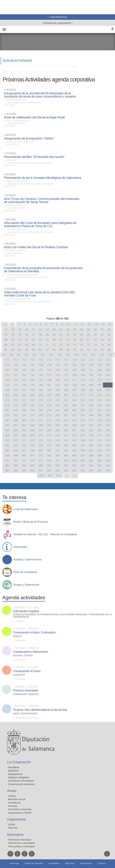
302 (83, 430)
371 (7, 460)
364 (58, 455)
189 (7, 390)
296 (32, 430)
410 (42, 476)
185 (83, 385)
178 (24, 385)
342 (91, 445)
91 (75, 350)
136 (108, 365)
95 (102, 350)
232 (41, 405)
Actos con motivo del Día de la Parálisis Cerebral (36, 247)
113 (24, 360)
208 (58, 395)
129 (49, 365)
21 (33, 330)
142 (49, 370)
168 (49, 380)
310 (41, 435)
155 (49, 375)
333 (16, 445)
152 (24, 375)
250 (83, 410)
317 (99, 435)
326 (66, 440)
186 (91, 385)
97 (5, 355)
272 (49, 420)
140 (32, 370)
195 (58, 390)
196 (66, 390)
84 (27, 350)
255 (16, 415)
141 (41, 370)
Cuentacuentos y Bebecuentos (31, 652)
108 (93, 355)
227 (108, 400)
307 (16, 435)
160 (91, 375)
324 (49, 440)
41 (61, 335)
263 (83, 415)
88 (54, 350)
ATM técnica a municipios (21, 843)
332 (7, 445)
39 (47, 335)
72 (54, 345)
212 (91, 395)
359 (16, 455)
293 (7, 430)
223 (74, 400)
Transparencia (86, 863)
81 (6, 350)
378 (66, 460)
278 (99, 420)
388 (41, 465)
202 (7, 395)
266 (108, 415)
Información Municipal (20, 840)
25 (61, 330)
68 (27, 345)
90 (68, 350)
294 (16, 430)
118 (66, 360)
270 (32, 420)
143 (58, 370)
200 (99, 390)
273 (58, 420)
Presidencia (14, 803)
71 (47, 345)
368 (91, 455)
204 (24, 395)
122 (99, 360)
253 (108, 410)
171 (74, 380)
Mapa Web (70, 863)
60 (82, 340)
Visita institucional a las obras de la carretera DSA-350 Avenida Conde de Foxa (39, 294)
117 (58, 360)
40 (54, 335)
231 (32, 405)
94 (95, 350)
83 (20, 350)
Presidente (14, 767)
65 (6, 345)
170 (66, 380)
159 (83, 375)
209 (66, 395)
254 (7, 415)
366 (74, 455)
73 (61, 345)
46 (95, 335)
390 (58, 465)
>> (74, 476)
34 (13, 335)
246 (49, 410)
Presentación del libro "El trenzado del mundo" (34, 157)
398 (16, 470)
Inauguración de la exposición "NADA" (29, 138)
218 (32, 400)
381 (91, 460)
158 (74, 375)
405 (74, 470)
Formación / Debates (26, 694)
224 (83, 400)
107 (85, 355)
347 (24, 450)
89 (61, 350)
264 (91, 415)
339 (66, 445)
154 (41, 375)
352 (66, 450)
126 (24, 365)
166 (32, 380)
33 (6, 335)
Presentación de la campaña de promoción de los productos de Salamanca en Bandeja (43, 270)
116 (49, 360)
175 (108, 380)
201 (108, 390)
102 (43, 355)
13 (89, 324)
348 (32, 450)
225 (91, 400)
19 (20, 330)
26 (68, 330)
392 (74, 465)
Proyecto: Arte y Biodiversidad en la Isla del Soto (40, 710)
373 (24, 460)
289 (83, 425)
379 (74, 460)
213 (99, 395)
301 (74, 430)
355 (91, 450)
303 (91, 430)
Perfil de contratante (25, 572)
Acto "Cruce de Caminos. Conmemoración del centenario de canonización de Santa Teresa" (42, 200)
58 (68, 340)
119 (74, 360)
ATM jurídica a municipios (22, 846)
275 (74, 420)
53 (33, 340)
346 (16, 450)
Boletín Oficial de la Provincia (31, 522)
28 (82, 330)
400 (32, 470)
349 (41, 450)
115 (41, 360)
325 (58, 440)
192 (32, 390)
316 (91, 435)
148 (99, 370)
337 (49, 445)
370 (108, 455)
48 (109, 335)
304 (99, 430)
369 (99, 455)
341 (83, 445)
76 (82, 345)
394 (91, 465)
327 (74, 440)
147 (91, 370)
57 (61, 340)
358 (7, 455)
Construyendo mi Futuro (27, 671)
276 (83, 420)
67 (20, 345)
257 (32, 415)
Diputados (13, 771)
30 (95, 330)
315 (83, 435)
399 (24, 470)
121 (91, 360)
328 (83, 440)
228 (7, 405)
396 (108, 465)
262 (74, 415)
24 (54, 330)
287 (66, 425)
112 (16, 360)
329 (91, 440)
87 (47, 350)
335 (32, 445)
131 (66, 365)
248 (66, 410)
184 (74, 385)
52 (27, 340)
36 (27, 335)
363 (49, 455)
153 (32, 375)
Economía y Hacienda (20, 809)
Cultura (12, 796)
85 (33, 350)
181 (49, 385)
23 (47, 330)
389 (49, 465)
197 (74, 390)
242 (16, 410)
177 (16, 385)
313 (66, 435)
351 (58, 450)
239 (99, 405)
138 (16, 370)
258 (41, 415)
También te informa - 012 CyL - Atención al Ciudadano (45, 534)
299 (58, 430)
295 (24, 430)
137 (7, 370)
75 (75, 345)
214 (108, 395)
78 (95, 345)
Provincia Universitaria (26, 690)
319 (7, 440)
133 (83, 365)
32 (109, 330)
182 (58, 385)
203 (16, 395)
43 (75, 335)
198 (83, 390)
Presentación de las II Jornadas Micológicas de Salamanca (43, 178)
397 (7, 470)
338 (58, 445)
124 (7, 365)
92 (82, 350)
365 (66, 455)
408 (99, 470)
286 (58, 425)
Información (20, 547)
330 (99, 440)
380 (83, 460)
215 (7, 400)
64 (109, 340)
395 (99, 465)
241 (7, 410)
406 (83, 470)
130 (58, 365)
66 (13, 345)
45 (88, 335)
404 (66, 470)
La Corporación (19, 762)
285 (49, 425)
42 (68, 335)
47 (102, 335)
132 (74, 365)
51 (20, 340)
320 (16, 440)
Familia (17, 636)
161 (99, 375)
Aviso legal (14, 863)
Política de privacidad (34, 863)
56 (54, 340)
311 (49, 435)
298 (49, 430)
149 (108, 370)
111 (7, 360)
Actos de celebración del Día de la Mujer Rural (34, 117)
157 (66, 375)
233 (49, 405)
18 (13, 330)
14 (96, 324)
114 (32, 360)
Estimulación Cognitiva (26, 611)
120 (83, 360)
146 (83, 370)
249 (74, 410)
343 (99, 445)
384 (7, 465)
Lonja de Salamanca (26, 509)
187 (99, 385)
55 (47, 340)
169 (58, 380)
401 (41, 470)
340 (74, 445)
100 (26, 355)
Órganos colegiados (19, 777)
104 (59, 355)
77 (88, 345)
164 (16, 380)
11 (75, 324)
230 (24, 405)
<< (5, 325)
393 (83, 465)
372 (16, 460)
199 (91, 390)
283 (32, 425)
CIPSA (12, 825)
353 (74, 450)
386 (24, 465)
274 (66, 420)
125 (16, 365)
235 (66, 405)
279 (108, 420)
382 (99, 460)
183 (66, 385)
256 (24, 415)
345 (7, 450)
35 (20, 335)
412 (59, 476)
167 (41, 380)
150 (7, 375)
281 (16, 425)
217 (24, 400)
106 (76, 355)
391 (66, 465)
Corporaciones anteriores (21, 784)
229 (16, 405)
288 (74, 425)
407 (91, 470)
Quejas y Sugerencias (26, 585)
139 (24, 370)
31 (102, 330)
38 (40, 335)
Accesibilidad (54, 863)
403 (58, 470)
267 (7, 420)
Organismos (17, 819)
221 (58, 400)
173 (91, 380)
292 (108, 425)
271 (41, 420)
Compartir (4, 486)
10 (68, 324)
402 (49, 470)
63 (102, 340)
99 (18, 355)
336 (41, 445)
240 (108, 405)
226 (99, 400)
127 (32, 365)
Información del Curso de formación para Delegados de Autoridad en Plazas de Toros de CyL (40, 224)
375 (41, 460)
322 (32, 440)
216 (16, 400)
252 (99, 410)
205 (32, 395)
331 (108, 440)
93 (88, 350)
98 (11, 355)
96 (109, 350)
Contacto (101, 863)
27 (75, 330)
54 (40, 340)
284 (41, 425)
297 (41, 430)
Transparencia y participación (57, 23)
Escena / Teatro (23, 656)
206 (41, 395)
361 (32, 455)
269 (24, 420)
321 (24, 440)
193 (41, 390)
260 (58, 415)
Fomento (13, 806)
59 (75, 340)
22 (40, 330)
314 (74, 435)
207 (49, 395)
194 (49, 390)
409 (108, 470)
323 (41, 440)
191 (24, 390)
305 (108, 430)
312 (58, 435)
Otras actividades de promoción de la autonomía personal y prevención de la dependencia (62, 616)
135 (99, 365)
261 (66, 415)
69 (33, 345)
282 (24, 425)
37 (33, 335)
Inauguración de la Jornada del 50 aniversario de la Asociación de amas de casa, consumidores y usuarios (40, 95)
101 (34, 355)
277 (91, 420)
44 (82, 335)
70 (40, 345)
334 (24, 445)
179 (32, 385)
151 (16, 375)
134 (91, 365)
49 (6, 340)
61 (88, 340)
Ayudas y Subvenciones (28, 560)
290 (91, 425)
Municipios (15, 835)
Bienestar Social (17, 799)
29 (88, 330)
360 (24, 455)
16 (110, 324)
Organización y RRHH (20, 813)
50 (13, 340)
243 (24, 410)
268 (16, 420)
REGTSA (13, 828)
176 (7, 385)
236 (74, 405)
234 (58, 405)
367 (83, 455)
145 (74, 370)
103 (51, 355)
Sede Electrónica (58, 17)
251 (91, 410)
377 (58, 460)
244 (32, 410)
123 (108, 360)
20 (27, 330)
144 (66, 370)
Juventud (19, 675)
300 (66, 430)
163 (7, 380)
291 (99, 425)
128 (41, 365)
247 (58, 410)
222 (66, 400)
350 (49, 450)
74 (68, 345)
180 (41, 385)
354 (83, 450)
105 (68, 355)
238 (91, 405)
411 (50, 476)
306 (7, 435)
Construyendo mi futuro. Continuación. (35, 632)
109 (101, 355)
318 (108, 435)
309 (32, 435)
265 (99, 415)
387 (32, 465)
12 (82, 324)
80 (109, 345)
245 (41, 410)
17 (6, 330)
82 (13, 350)
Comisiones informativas (21, 781)
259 (49, 415)
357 (108, 450)
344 (108, 445)
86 (40, 350)
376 (49, 460)
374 (32, 460)
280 (7, 425)
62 (95, 340)
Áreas (12, 791)
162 (108, 375)
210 (74, 395)
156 (58, 375)
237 (83, 405)
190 (16, 390)
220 (49, 400)
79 (102, 345)
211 (83, 395)
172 (83, 380)
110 (110, 355)
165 (24, 380)
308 (24, 435)
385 (16, 465)
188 (108, 385)
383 (108, 460)
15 (103, 324)
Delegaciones (15, 774)
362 (41, 455)
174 (99, 380)
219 (41, 400)
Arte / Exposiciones (25, 714)
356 (99, 450)
